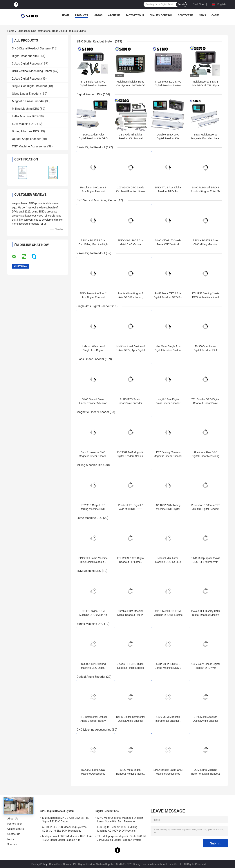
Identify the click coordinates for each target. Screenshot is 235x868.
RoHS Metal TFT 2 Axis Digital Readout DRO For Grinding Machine (168, 297)
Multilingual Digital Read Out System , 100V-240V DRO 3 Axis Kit (131, 85)
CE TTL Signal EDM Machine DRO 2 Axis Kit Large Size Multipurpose (93, 615)
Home (66, 15)
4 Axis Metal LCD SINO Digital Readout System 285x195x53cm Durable (168, 85)
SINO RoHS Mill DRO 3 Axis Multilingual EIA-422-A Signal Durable (205, 191)
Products (82, 15)
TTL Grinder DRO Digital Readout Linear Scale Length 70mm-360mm (206, 403)
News (202, 15)
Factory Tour (135, 15)
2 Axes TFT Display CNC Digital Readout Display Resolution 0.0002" (205, 615)
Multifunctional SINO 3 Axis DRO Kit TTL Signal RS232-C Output (206, 85)
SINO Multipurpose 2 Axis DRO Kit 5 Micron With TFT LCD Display (205, 562)
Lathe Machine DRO (25, 116)
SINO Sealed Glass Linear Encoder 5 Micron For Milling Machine (93, 403)
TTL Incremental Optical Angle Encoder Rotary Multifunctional (93, 721)
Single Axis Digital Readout (29, 86)
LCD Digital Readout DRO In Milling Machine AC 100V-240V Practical (117, 829)
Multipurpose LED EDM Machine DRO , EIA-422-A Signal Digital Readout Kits (67, 838)
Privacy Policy (39, 864)
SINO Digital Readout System (31, 48)
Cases (216, 15)
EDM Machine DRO (24, 124)
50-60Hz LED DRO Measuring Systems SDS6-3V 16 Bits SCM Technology (64, 829)
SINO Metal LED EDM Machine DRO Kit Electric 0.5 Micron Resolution (168, 615)
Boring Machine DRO (25, 131)
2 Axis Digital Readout (26, 79)
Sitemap (12, 844)
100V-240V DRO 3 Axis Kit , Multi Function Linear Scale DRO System (131, 191)
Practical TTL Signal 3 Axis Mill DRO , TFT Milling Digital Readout (130, 509)
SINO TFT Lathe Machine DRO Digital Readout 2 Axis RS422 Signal (93, 562)
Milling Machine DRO (26, 109)
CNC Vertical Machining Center (32, 71)
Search (181, 4)
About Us (114, 15)
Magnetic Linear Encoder (28, 101)
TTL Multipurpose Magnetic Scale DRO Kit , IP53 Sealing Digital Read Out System (122, 838)
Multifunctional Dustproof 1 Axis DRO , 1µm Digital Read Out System (131, 350)
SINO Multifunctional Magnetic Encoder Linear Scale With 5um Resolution (120, 820)
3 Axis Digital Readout (26, 64)
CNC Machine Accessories (29, 146)
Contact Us (186, 15)
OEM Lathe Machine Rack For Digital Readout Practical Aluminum (205, 774)
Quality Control (161, 15)
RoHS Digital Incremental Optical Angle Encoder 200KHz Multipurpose (130, 721)
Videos (98, 15)
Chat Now (198, 4)
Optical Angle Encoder (26, 139)
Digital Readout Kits (25, 56)
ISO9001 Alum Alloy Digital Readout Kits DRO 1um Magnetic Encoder (93, 138)
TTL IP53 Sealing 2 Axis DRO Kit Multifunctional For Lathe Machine (206, 297)
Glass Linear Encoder (26, 94)
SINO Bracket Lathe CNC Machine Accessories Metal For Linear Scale (168, 774)
